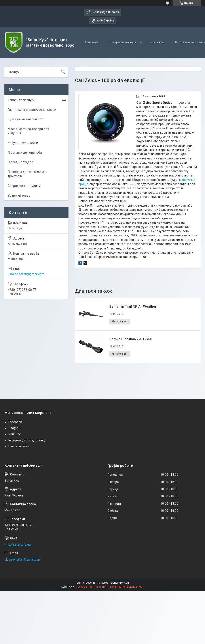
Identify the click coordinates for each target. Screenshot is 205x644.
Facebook (15, 422)
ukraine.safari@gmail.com (26, 274)
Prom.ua (124, 583)
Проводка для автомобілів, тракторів (27, 174)
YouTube (15, 434)
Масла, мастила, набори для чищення (28, 131)
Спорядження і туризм (24, 186)
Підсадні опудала (20, 162)
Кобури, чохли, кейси (23, 143)
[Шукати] (63, 72)
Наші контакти (19, 446)
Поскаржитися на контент (92, 587)
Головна (92, 42)
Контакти (157, 42)
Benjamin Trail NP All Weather (133, 307)
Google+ (14, 428)
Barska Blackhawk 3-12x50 (131, 339)
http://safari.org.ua (18, 544)
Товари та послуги (123, 42)
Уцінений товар (19, 195)
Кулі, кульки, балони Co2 (25, 119)
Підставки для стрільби (25, 153)
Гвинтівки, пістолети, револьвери (32, 110)
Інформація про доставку (27, 440)
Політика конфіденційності (127, 587)
